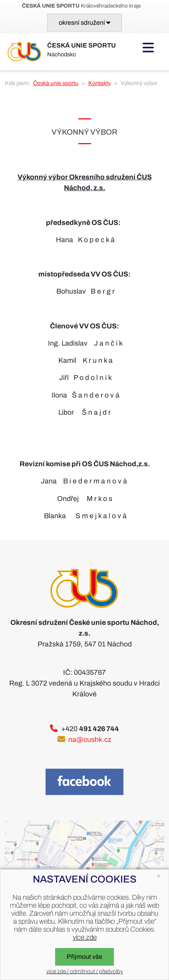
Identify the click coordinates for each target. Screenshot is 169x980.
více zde (85, 937)
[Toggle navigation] (84, 22)
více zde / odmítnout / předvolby (85, 971)
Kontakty (99, 83)
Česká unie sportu (56, 83)
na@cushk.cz (90, 740)
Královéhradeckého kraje (81, 6)
